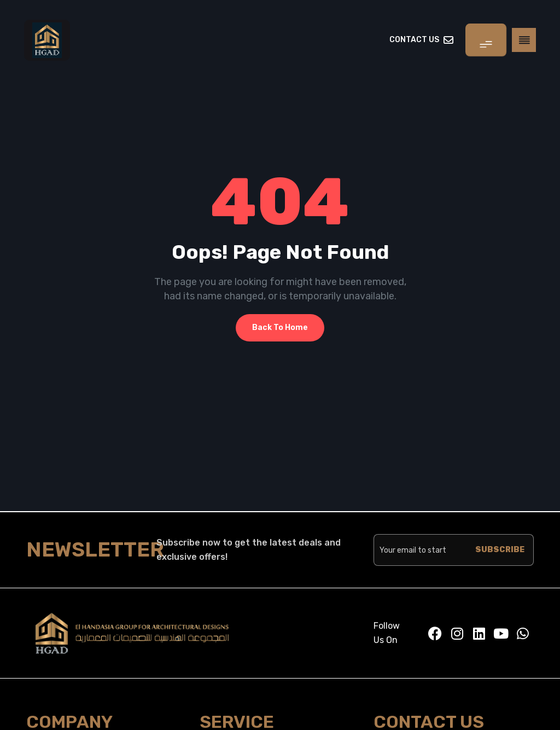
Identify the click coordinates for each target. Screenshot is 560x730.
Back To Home (280, 328)
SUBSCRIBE (500, 550)
